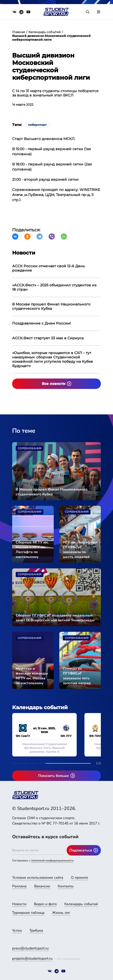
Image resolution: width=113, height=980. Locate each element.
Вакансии (42, 886)
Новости (19, 904)
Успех (17, 930)
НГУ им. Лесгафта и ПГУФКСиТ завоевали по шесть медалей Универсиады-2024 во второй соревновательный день (80, 550)
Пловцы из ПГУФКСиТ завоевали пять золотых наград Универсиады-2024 (79, 676)
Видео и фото (45, 904)
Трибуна (36, 930)
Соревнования (30, 448)
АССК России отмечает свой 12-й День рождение (49, 268)
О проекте (80, 878)
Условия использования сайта (38, 878)
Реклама (19, 886)
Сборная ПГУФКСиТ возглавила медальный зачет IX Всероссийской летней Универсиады (55, 618)
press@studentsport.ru (30, 948)
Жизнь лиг (61, 913)
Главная (18, 32)
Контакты (66, 886)
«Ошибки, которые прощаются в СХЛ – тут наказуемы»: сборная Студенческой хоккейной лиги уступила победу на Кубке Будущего (53, 359)
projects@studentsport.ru (32, 958)
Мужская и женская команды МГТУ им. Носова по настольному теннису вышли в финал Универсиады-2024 (32, 676)
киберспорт (37, 125)
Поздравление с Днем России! (42, 323)
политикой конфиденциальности (52, 860)
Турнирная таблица (28, 913)
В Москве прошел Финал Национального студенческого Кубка (51, 306)
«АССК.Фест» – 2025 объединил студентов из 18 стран (54, 287)
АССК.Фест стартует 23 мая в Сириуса (48, 338)
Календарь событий (44, 32)
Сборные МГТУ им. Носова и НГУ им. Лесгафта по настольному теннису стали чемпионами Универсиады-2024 (32, 550)
